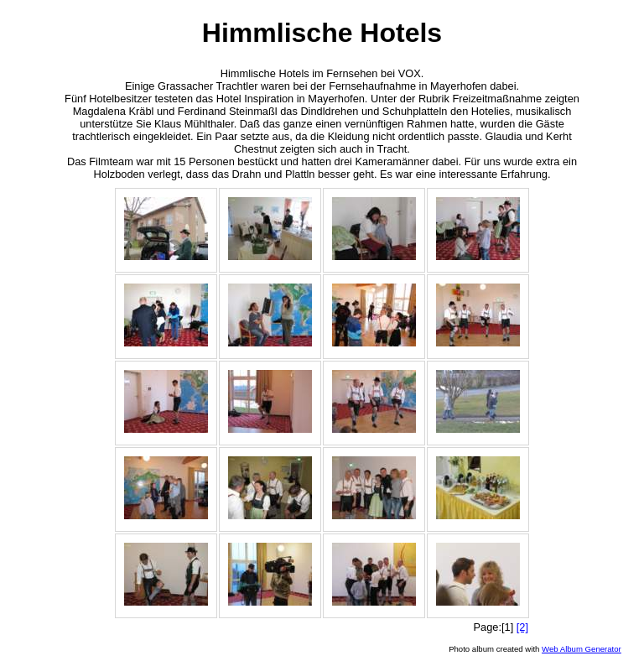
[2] (522, 627)
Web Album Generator (582, 649)
